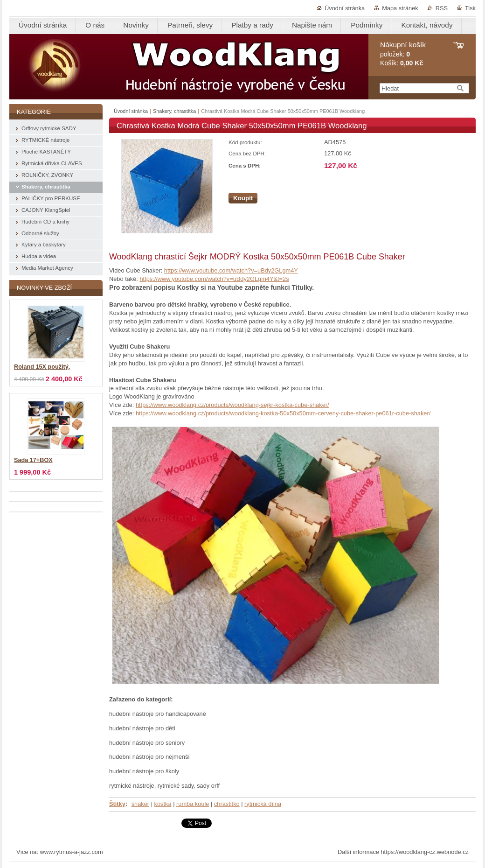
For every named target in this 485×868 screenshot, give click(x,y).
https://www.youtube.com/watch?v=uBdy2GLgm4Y (231, 270)
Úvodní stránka (345, 8)
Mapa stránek (400, 8)
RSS (442, 8)
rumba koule (193, 804)
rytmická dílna (263, 804)
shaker (140, 804)
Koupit (243, 198)
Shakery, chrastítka (174, 111)
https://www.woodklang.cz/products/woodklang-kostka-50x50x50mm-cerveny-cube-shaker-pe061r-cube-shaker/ (283, 413)
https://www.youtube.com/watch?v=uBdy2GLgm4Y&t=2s (214, 279)
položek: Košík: (403, 54)
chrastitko (227, 804)
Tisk (470, 8)
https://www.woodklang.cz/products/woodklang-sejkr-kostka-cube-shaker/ (232, 405)
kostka (163, 804)
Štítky (117, 804)
